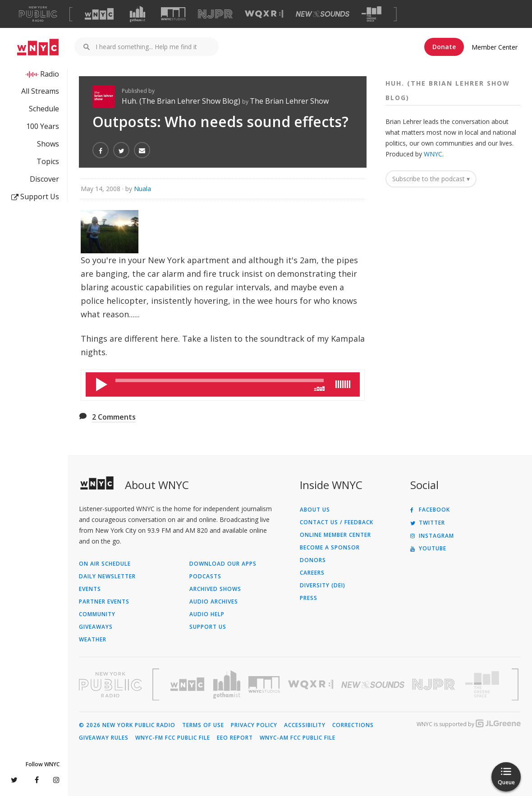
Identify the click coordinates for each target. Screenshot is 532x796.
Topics (48, 161)
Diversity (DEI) (323, 586)
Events (90, 589)
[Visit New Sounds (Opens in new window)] (323, 14)
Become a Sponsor (330, 548)
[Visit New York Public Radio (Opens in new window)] (110, 685)
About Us (315, 510)
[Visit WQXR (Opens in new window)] (264, 14)
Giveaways (96, 627)
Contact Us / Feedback (337, 522)
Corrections (353, 725)
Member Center (495, 47)
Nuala (142, 189)
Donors (313, 560)
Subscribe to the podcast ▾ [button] (431, 179)
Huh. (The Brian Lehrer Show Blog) (182, 101)
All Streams (40, 91)
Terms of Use (203, 725)
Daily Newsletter (107, 576)
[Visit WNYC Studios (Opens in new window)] (173, 14)
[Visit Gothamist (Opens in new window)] (138, 14)
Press (309, 598)
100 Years (43, 126)
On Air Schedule (105, 564)
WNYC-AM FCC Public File (298, 738)
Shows (48, 144)
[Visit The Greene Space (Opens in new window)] (371, 14)
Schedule (44, 109)
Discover (44, 179)
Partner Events (104, 602)
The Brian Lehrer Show (289, 101)
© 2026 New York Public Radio (127, 725)
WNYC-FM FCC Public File (173, 738)
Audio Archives (214, 602)
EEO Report (235, 738)
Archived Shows (215, 589)
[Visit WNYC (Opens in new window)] (99, 14)
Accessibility (305, 725)
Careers (312, 573)
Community (97, 614)
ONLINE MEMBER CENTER (335, 535)
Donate (444, 47)
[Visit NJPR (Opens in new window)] (215, 14)
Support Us (35, 197)
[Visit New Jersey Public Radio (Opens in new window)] (435, 684)
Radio (50, 74)
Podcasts (205, 576)
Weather (93, 640)
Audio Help (207, 614)
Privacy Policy (254, 725)
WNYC (433, 154)
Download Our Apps (223, 564)
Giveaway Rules (104, 738)
